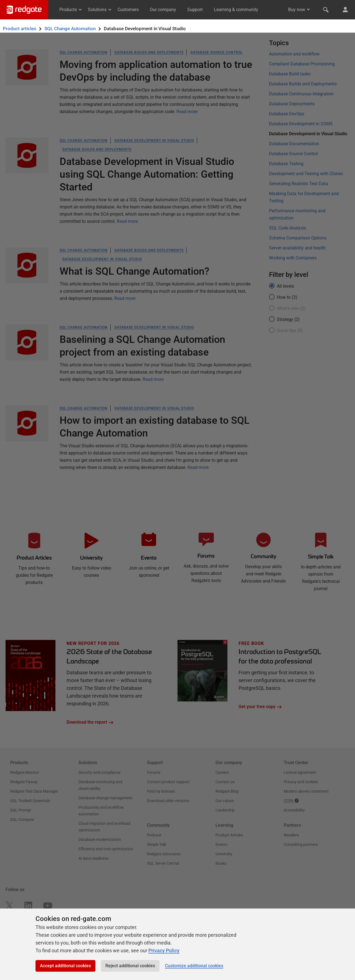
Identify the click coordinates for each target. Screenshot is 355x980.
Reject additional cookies (130, 966)
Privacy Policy (164, 950)
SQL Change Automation (70, 29)
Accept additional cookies (65, 966)
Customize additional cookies (194, 966)
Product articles (20, 29)
